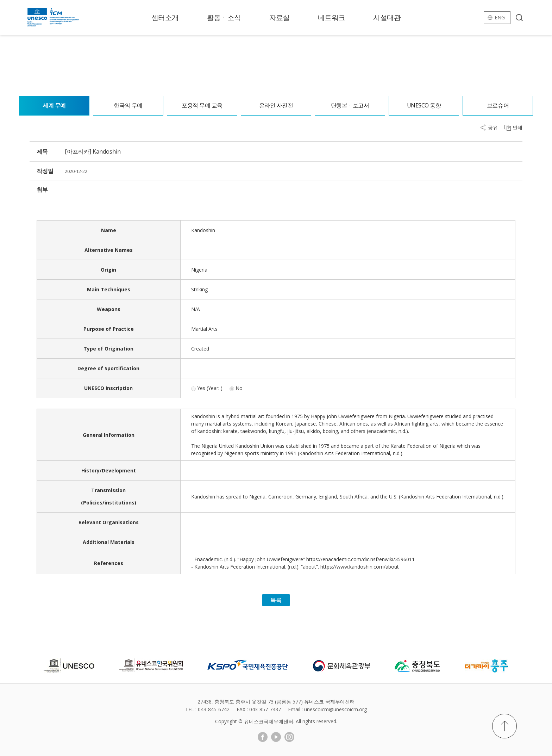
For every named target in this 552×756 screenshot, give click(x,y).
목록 (276, 600)
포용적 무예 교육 (202, 106)
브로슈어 (498, 106)
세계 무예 (54, 106)
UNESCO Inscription (108, 388)
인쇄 (517, 128)
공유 (493, 128)
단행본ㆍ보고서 (350, 106)
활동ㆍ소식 (224, 17)
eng (500, 17)
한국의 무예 (128, 106)
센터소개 (165, 17)
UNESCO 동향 (424, 106)
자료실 (280, 17)
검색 (519, 18)
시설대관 (387, 17)
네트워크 (332, 17)
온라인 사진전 (276, 106)
